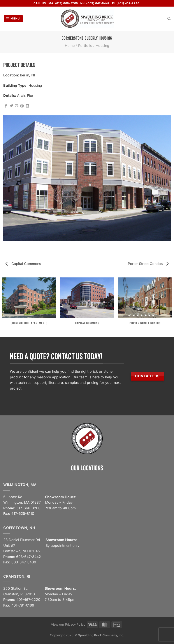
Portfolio (85, 46)
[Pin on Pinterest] (22, 106)
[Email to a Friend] (17, 106)
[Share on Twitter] (11, 106)
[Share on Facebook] (6, 106)
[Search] (169, 19)
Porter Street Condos (148, 264)
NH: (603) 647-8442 (95, 3)
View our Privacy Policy (68, 624)
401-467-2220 (28, 600)
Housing (102, 46)
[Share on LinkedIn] (27, 106)
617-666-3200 (28, 508)
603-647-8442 (29, 557)
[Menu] (13, 19)
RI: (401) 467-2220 (126, 3)
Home (70, 46)
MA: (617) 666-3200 (63, 3)
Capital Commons (23, 264)
